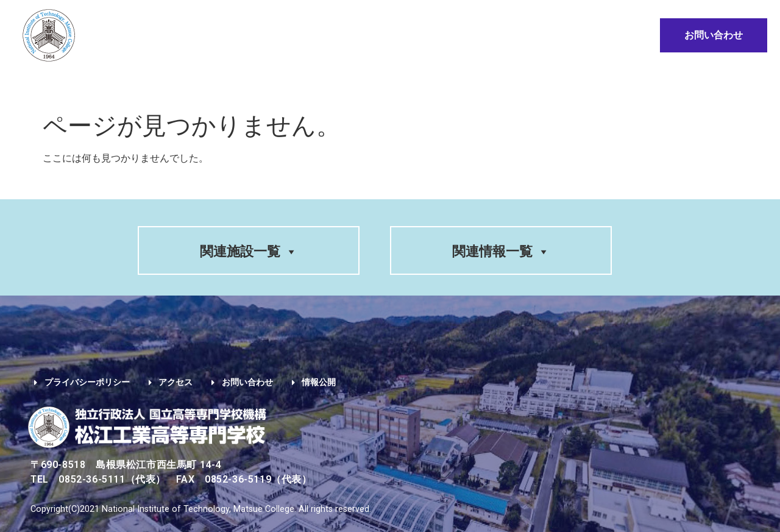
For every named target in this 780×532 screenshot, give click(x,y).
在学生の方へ (404, 84)
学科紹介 (157, 84)
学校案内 (94, 84)
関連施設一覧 (249, 251)
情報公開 (681, 84)
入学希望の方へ (307, 84)
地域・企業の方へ (597, 84)
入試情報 (221, 84)
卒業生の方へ (495, 84)
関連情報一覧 (501, 251)
